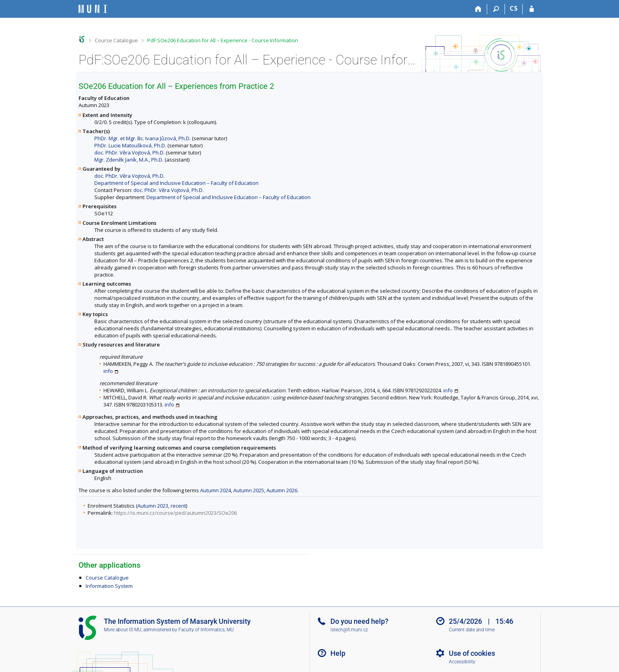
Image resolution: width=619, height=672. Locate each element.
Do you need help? (359, 621)
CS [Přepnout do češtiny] (514, 8)
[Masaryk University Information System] (93, 9)
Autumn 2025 (249, 490)
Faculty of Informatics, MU (206, 630)
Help (338, 653)
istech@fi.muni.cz (349, 630)
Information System (109, 586)
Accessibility (462, 662)
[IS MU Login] (532, 9)
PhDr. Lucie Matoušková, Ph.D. (130, 145)
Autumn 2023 (153, 506)
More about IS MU (123, 630)
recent (178, 506)
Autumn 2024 (216, 490)
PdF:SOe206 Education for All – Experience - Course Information (223, 40)
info (108, 371)
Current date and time (472, 630)
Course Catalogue (116, 40)
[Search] (496, 9)
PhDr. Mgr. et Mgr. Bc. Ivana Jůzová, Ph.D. (143, 138)
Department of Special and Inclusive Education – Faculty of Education (176, 183)
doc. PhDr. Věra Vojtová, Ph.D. (129, 152)
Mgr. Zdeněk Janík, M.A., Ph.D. (129, 160)
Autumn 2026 (282, 490)
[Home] (478, 9)
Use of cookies (472, 653)
